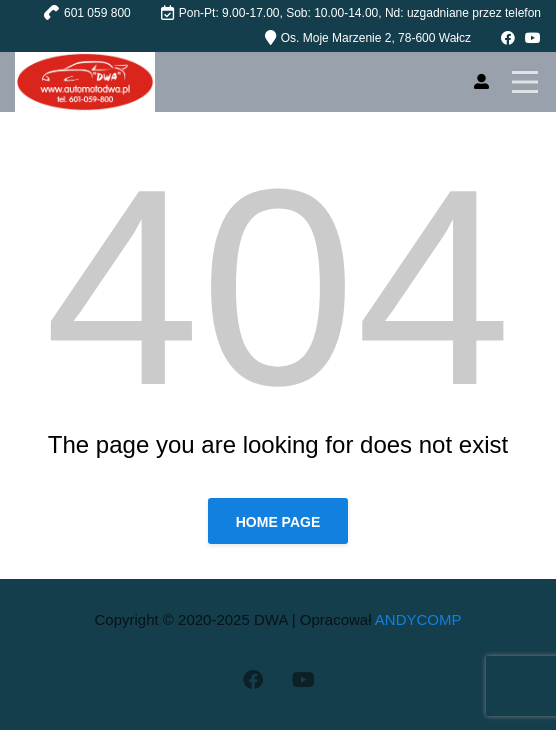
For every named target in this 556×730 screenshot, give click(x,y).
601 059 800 (97, 13)
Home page (278, 522)
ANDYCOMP (418, 619)
